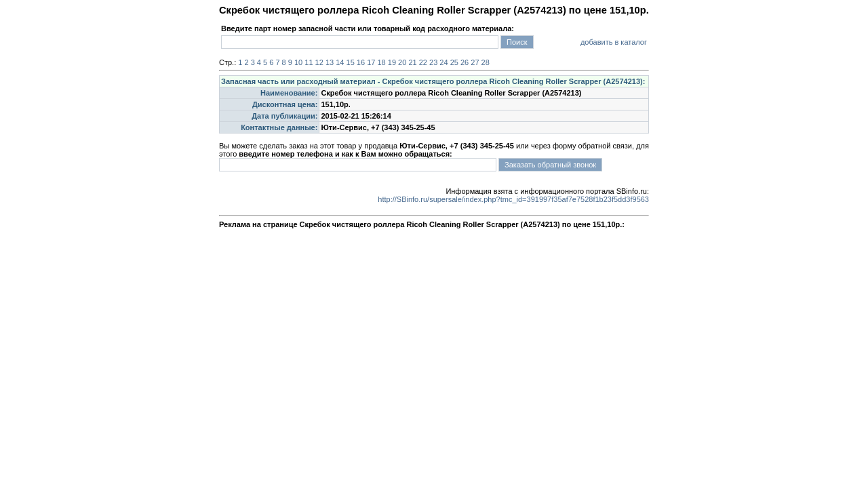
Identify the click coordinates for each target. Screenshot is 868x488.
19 (392, 62)
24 (443, 62)
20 (402, 62)
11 (309, 62)
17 (371, 62)
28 (486, 62)
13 (330, 62)
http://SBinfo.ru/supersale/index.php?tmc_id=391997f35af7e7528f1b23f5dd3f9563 (513, 199)
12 (319, 62)
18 (381, 62)
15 (351, 62)
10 (298, 62)
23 (433, 62)
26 (465, 62)
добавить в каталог (614, 42)
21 (412, 62)
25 (454, 62)
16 (361, 62)
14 (340, 62)
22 (423, 62)
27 (475, 62)
